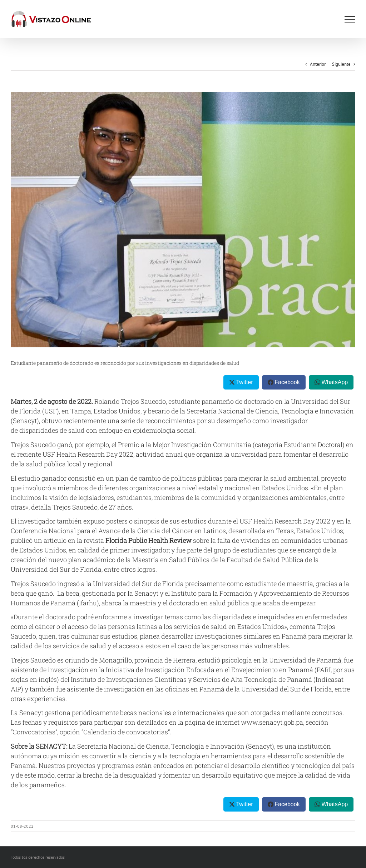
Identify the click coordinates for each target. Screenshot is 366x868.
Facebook (287, 382)
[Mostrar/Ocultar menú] (350, 19)
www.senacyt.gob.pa (272, 722)
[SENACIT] (183, 220)
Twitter (244, 382)
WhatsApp (335, 382)
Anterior (318, 64)
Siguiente (341, 64)
